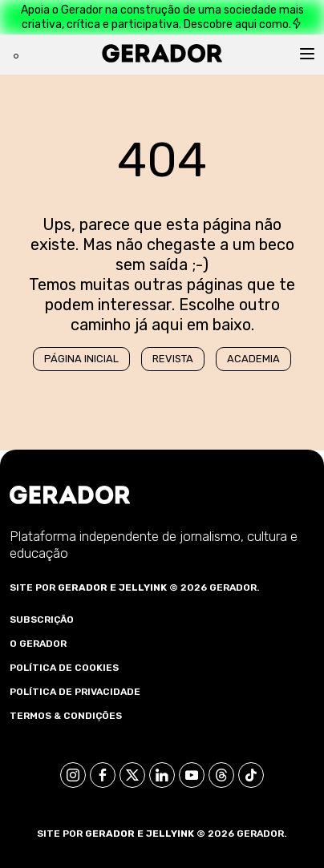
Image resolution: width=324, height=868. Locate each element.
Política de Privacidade (75, 692)
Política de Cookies (64, 668)
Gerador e (87, 587)
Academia (253, 359)
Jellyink (143, 587)
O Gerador (38, 644)
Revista (173, 359)
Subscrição (42, 620)
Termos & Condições (66, 716)
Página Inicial (81, 359)
